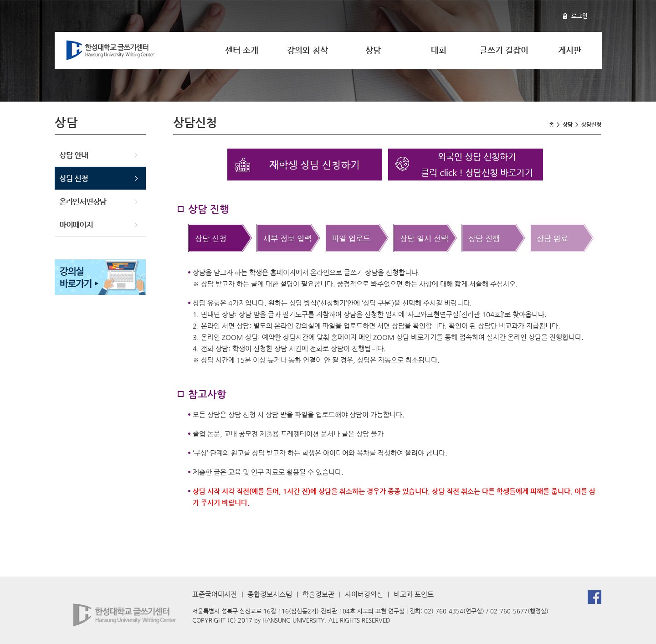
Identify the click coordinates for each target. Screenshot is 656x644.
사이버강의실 (364, 594)
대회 (439, 50)
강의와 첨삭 (307, 50)
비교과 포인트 (414, 594)
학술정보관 (318, 594)
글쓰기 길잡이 (504, 50)
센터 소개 (242, 50)
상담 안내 (74, 155)
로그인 (579, 16)
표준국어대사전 (215, 594)
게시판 (570, 50)
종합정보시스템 (270, 594)
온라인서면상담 (83, 201)
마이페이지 (76, 225)
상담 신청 (74, 178)
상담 (373, 50)
